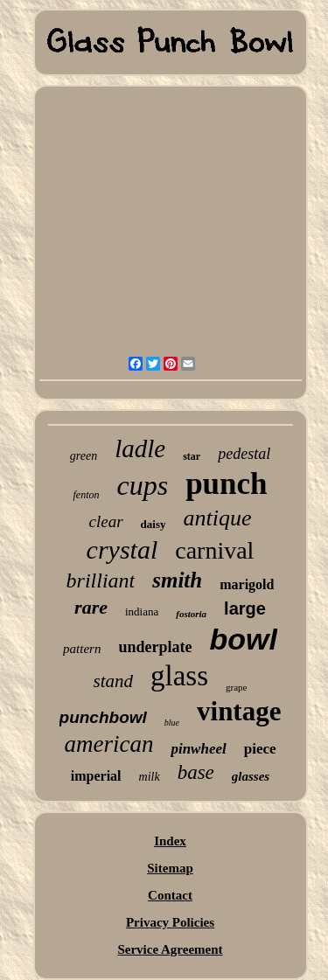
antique (217, 518)
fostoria (191, 614)
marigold (247, 584)
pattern (82, 649)
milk (150, 777)
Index (170, 841)
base (196, 772)
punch (226, 484)
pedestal (244, 454)
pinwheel (198, 749)
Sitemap (170, 868)
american (108, 744)
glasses (251, 776)
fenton (86, 495)
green (84, 456)
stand (114, 681)
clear (106, 521)
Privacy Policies (170, 922)
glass (179, 676)
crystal (122, 549)
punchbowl (103, 717)
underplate (155, 647)
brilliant (101, 580)
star (192, 456)
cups (142, 485)
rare (91, 607)
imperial (96, 776)
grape (236, 687)
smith (177, 580)
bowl (243, 639)
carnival (214, 550)
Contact (170, 895)
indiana (142, 612)
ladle (140, 448)
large (245, 608)
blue (172, 723)
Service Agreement (170, 949)
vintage (239, 711)
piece (260, 749)
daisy (154, 524)
